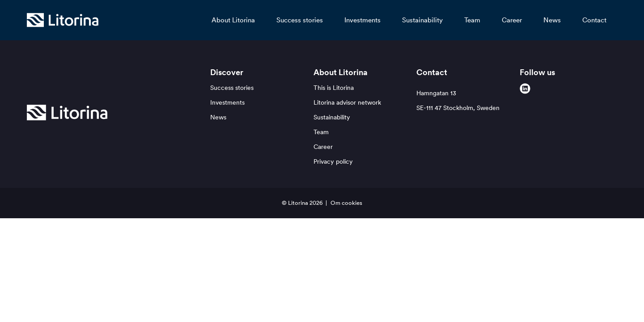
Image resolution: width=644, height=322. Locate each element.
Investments (362, 20)
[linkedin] (525, 89)
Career (512, 20)
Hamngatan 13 (458, 101)
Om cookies (346, 203)
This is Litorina (334, 88)
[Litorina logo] (63, 20)
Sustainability (422, 20)
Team (472, 20)
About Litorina (233, 20)
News (552, 20)
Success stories (300, 20)
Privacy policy (333, 161)
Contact (594, 20)
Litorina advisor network (347, 102)
